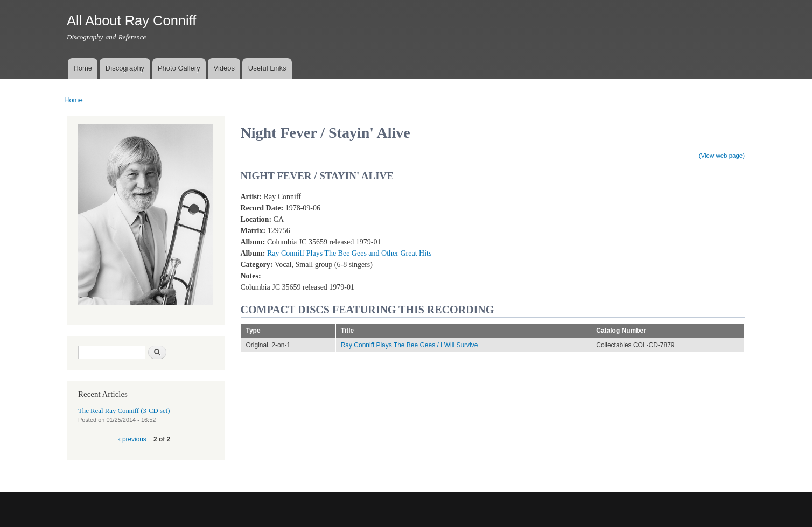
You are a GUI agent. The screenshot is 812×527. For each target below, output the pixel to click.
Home (83, 68)
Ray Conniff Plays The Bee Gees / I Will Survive (409, 345)
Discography (125, 68)
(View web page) (722, 156)
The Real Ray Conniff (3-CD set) (124, 411)
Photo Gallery (179, 68)
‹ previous (132, 439)
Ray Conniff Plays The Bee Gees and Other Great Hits (349, 253)
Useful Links (267, 68)
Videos (224, 68)
